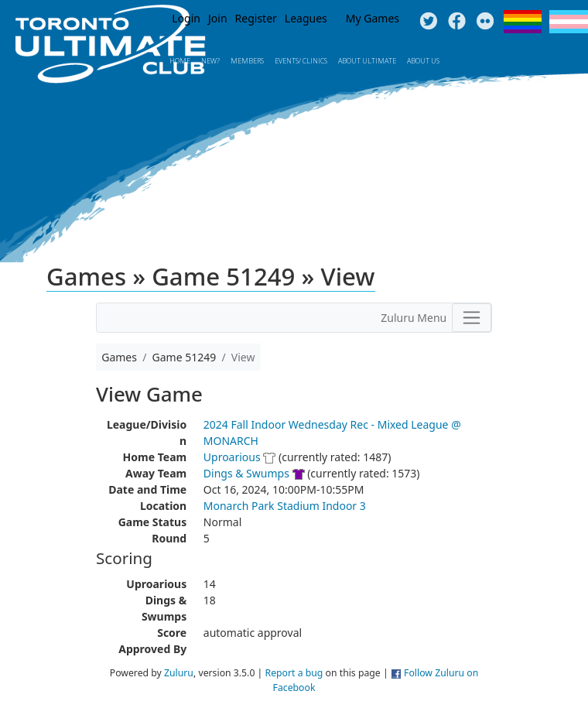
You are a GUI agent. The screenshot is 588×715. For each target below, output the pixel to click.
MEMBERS (247, 61)
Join (218, 18)
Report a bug (294, 673)
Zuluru (179, 673)
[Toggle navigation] (472, 317)
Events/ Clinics (301, 61)
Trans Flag (569, 22)
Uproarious (232, 457)
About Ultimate (367, 61)
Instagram (485, 22)
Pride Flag (523, 22)
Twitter (428, 22)
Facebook (457, 22)
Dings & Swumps (246, 473)
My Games (373, 18)
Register (256, 18)
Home (180, 61)
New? (210, 61)
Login (186, 18)
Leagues (306, 18)
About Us (423, 61)
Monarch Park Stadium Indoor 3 (285, 506)
